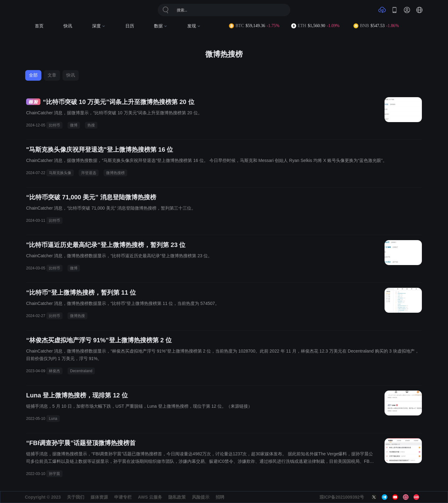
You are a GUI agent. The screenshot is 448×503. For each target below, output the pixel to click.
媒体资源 (99, 497)
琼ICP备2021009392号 (342, 497)
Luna (53, 419)
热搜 (91, 125)
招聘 (220, 497)
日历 (130, 26)
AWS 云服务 (150, 497)
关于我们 (76, 497)
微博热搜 (77, 316)
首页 (39, 26)
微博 (74, 125)
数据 (161, 26)
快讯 (68, 26)
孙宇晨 (54, 474)
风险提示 (201, 497)
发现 (194, 26)
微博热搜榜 (115, 173)
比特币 (54, 125)
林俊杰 (54, 371)
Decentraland (81, 371)
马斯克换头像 (60, 173)
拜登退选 (89, 173)
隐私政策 (177, 497)
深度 (99, 26)
